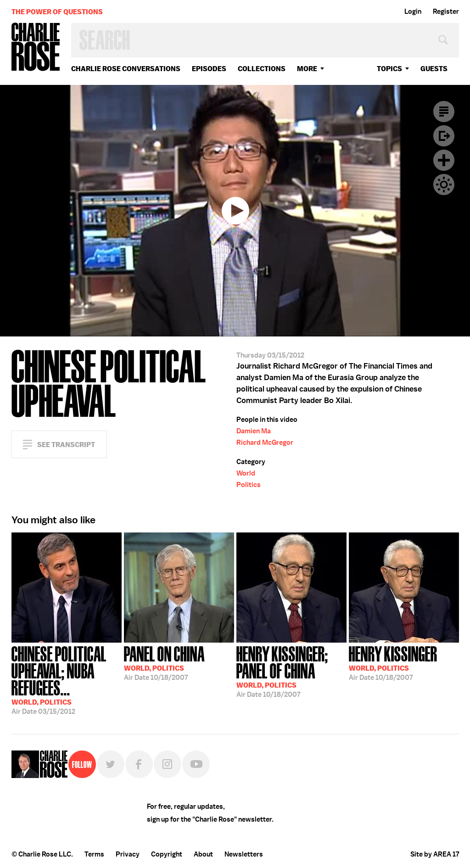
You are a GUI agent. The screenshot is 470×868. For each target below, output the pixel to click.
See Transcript (66, 445)
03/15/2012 (67, 679)
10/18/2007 (164, 662)
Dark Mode (444, 185)
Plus (444, 160)
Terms (94, 854)
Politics (249, 485)
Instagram (168, 764)
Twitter (111, 764)
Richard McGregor (265, 442)
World (246, 473)
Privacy (128, 854)
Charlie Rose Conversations (126, 69)
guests (434, 69)
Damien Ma (254, 431)
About (203, 854)
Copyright (167, 854)
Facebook (139, 764)
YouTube (196, 764)
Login (413, 11)
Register (446, 11)
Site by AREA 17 (435, 854)
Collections (262, 69)
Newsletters (244, 854)
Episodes (209, 69)
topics (389, 69)
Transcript (444, 112)
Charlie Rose (36, 48)
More (307, 69)
